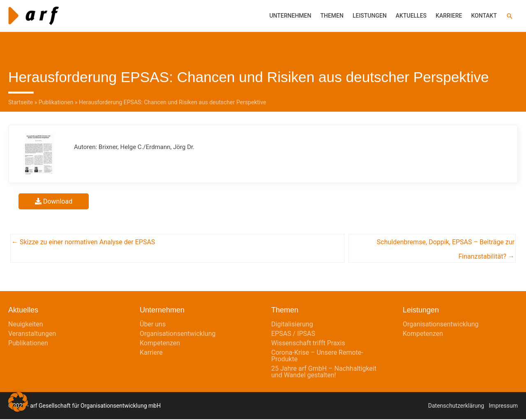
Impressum (503, 406)
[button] (510, 16)
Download (54, 202)
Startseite (21, 103)
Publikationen (56, 103)
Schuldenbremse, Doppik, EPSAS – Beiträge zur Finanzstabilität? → (446, 245)
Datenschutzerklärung (456, 406)
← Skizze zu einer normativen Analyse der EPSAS (83, 243)
